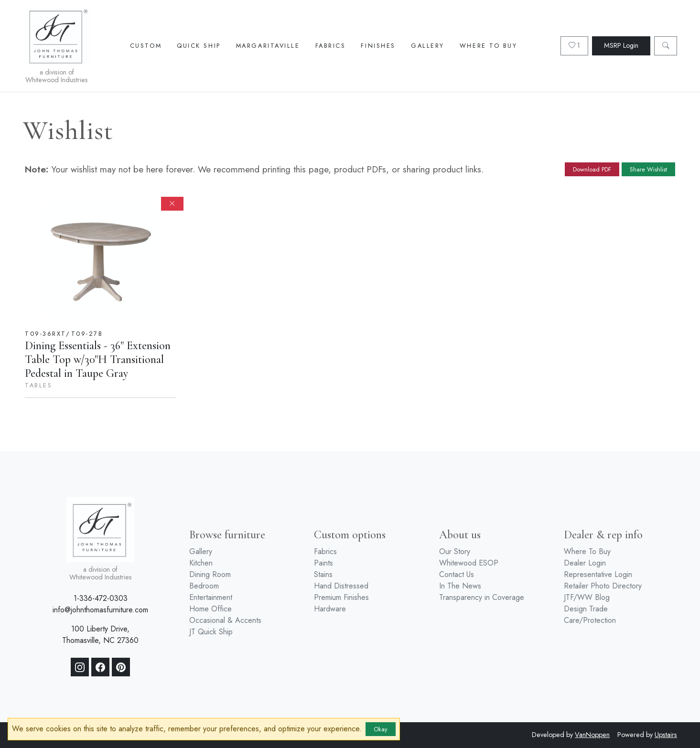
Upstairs (666, 735)
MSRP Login (621, 45)
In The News (460, 586)
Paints (323, 563)
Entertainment (211, 597)
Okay (381, 729)
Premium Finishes (341, 597)
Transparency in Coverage (482, 597)
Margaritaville (268, 46)
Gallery (428, 46)
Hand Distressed (341, 586)
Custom (146, 46)
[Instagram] (80, 667)
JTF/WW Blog (587, 597)
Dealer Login (585, 563)
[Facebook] (100, 667)
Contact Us (457, 574)
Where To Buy (489, 46)
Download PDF (592, 169)
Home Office (210, 609)
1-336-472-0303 (101, 598)
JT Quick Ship (211, 632)
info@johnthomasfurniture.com (100, 610)
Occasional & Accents (225, 620)
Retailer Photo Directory (603, 586)
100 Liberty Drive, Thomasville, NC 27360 (100, 635)
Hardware (330, 609)
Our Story (455, 551)
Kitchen (201, 563)
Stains (323, 574)
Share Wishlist (648, 169)
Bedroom (204, 586)
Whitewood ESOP (469, 563)
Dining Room (210, 574)
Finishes (378, 46)
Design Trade (586, 609)
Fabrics (331, 46)
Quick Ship (199, 46)
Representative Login (598, 574)
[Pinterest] (121, 667)
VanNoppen (592, 735)
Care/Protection (590, 620)
